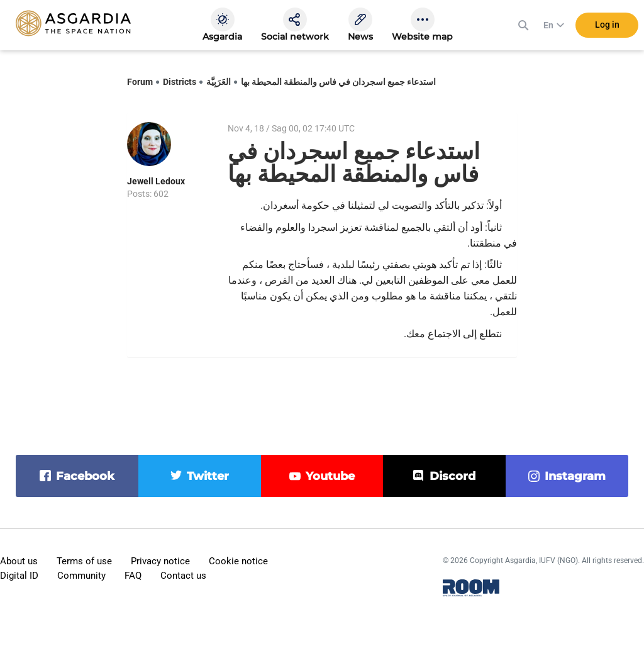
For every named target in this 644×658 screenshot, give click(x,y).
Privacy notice (160, 561)
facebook (85, 476)
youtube (330, 476)
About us (19, 561)
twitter (208, 476)
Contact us (183, 576)
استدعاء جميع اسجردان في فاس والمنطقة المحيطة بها (338, 82)
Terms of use (84, 561)
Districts (180, 82)
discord (452, 476)
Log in (607, 25)
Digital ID (19, 576)
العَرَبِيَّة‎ (219, 82)
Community (81, 576)
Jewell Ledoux (156, 181)
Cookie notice (238, 561)
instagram (575, 476)
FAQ (133, 576)
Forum (140, 82)
